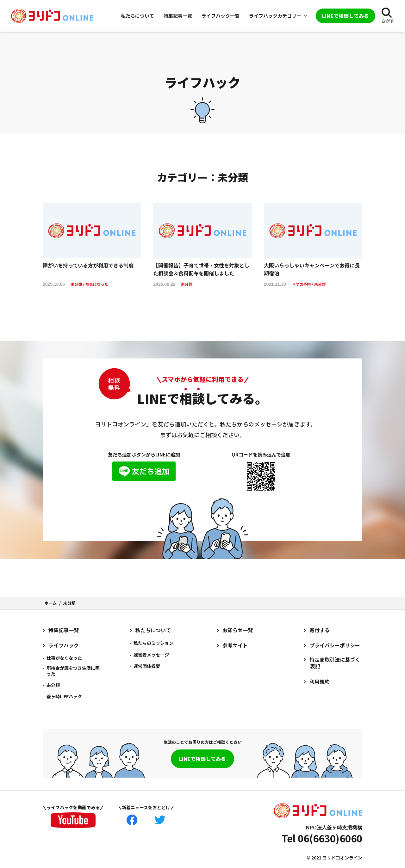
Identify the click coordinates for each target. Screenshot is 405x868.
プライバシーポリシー (335, 645)
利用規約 (320, 682)
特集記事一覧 (178, 16)
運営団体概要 (147, 666)
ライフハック (64, 645)
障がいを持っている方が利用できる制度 (88, 265)
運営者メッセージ (151, 655)
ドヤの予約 (301, 284)
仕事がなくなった (64, 658)
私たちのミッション (153, 643)
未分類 (76, 284)
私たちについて (137, 16)
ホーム (50, 603)
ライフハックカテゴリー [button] (278, 16)
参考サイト (235, 645)
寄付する (320, 630)
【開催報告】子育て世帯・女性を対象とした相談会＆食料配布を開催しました (201, 269)
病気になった (97, 284)
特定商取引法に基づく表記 (335, 663)
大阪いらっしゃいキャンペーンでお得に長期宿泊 (312, 269)
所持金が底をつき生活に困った (73, 671)
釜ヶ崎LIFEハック (64, 696)
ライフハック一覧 (221, 16)
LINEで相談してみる (202, 759)
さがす (388, 21)
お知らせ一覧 (238, 630)
